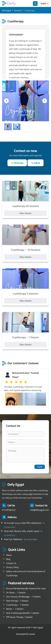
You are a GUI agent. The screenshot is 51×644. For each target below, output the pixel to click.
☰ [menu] (35, 4)
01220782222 (9, 510)
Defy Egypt (38, 627)
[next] (45, 101)
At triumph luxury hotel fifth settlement (23, 523)
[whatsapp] (17, 163)
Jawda (32, 634)
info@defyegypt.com (39, 510)
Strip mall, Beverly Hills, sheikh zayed (22, 531)
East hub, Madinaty (13, 539)
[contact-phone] (26, 442)
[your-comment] (26, 455)
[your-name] (26, 434)
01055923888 (30, 539)
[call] (35, 163)
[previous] (6, 101)
